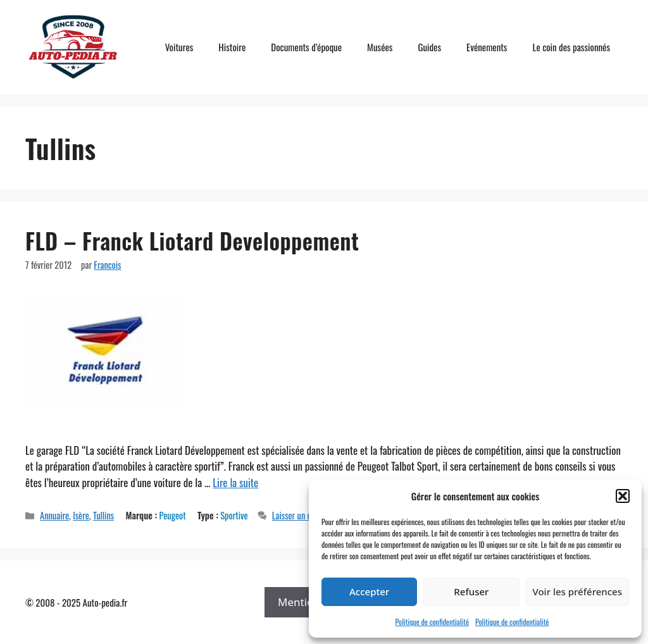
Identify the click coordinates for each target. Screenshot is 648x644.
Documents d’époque (306, 47)
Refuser (471, 591)
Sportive (234, 515)
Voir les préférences (577, 591)
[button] (623, 496)
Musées (380, 47)
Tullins (103, 515)
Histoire (232, 47)
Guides (429, 47)
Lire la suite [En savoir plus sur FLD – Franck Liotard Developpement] (235, 482)
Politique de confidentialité (432, 622)
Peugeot (173, 515)
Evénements (487, 47)
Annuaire (54, 515)
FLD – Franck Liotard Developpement (192, 240)
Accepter (369, 591)
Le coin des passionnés (571, 47)
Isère (81, 515)
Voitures (179, 47)
